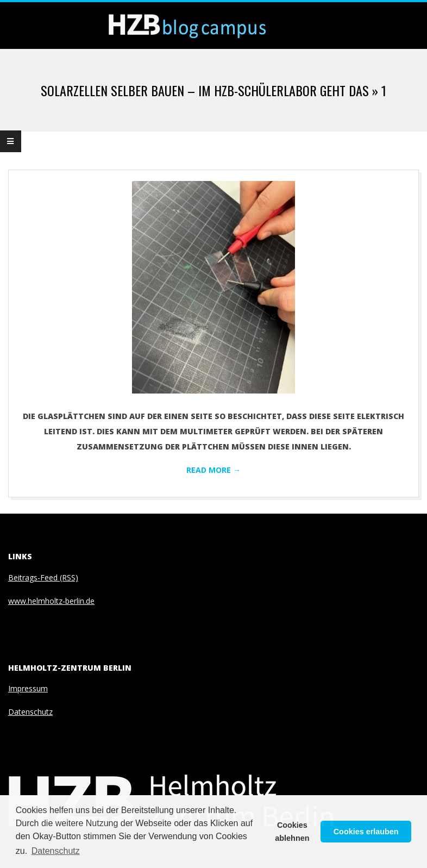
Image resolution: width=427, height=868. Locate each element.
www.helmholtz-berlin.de (51, 601)
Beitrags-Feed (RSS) (43, 577)
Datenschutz (30, 712)
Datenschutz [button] (56, 851)
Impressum (28, 688)
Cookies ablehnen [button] (292, 832)
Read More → (213, 470)
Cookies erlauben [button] (366, 832)
